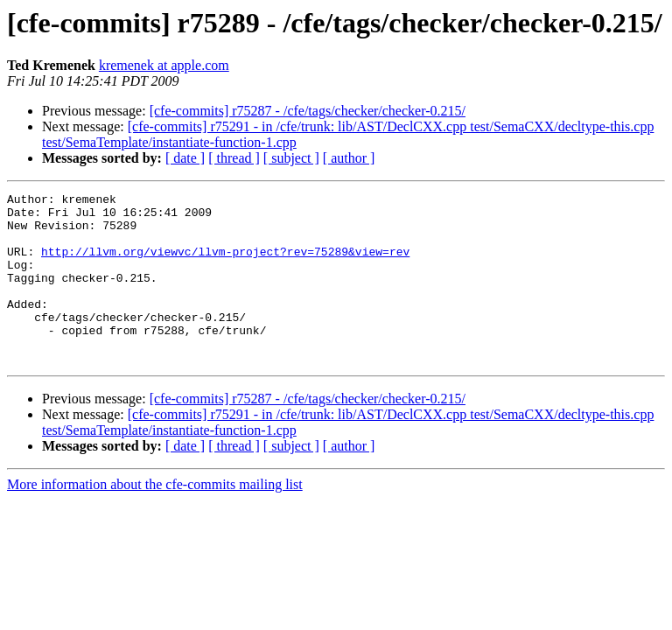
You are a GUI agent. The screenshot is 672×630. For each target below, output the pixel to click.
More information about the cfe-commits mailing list (155, 518)
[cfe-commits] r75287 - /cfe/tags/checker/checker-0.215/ (308, 111)
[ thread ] (234, 158)
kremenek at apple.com (164, 65)
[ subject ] (291, 158)
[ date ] (185, 158)
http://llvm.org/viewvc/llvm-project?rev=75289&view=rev (225, 264)
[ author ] (349, 158)
